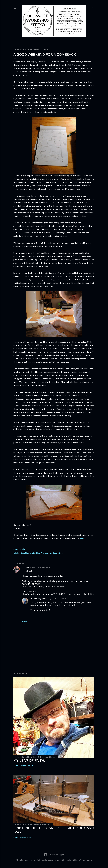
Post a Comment (27, 766)
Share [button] (16, 549)
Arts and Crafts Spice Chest (30, 553)
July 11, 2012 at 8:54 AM (41, 567)
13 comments (25, 837)
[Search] (93, 8)
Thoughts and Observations (52, 553)
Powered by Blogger (54, 855)
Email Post (24, 549)
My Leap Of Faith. (29, 761)
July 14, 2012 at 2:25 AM (57, 599)
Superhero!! (26, 567)
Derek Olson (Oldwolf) (39, 599)
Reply (24, 621)
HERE (82, 538)
